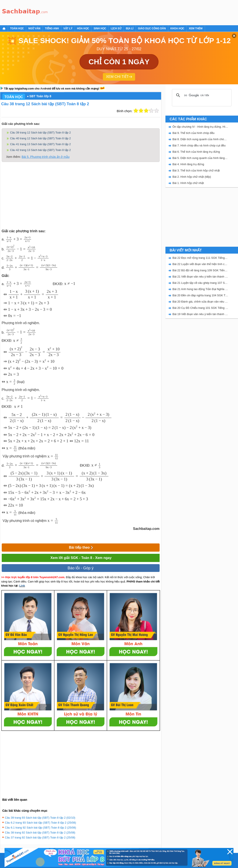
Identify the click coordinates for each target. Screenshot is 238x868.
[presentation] (18, 239)
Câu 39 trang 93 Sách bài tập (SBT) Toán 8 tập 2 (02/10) (40, 818)
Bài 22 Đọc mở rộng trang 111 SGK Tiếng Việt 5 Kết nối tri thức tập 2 (200, 258)
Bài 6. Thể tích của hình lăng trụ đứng (196, 152)
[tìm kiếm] (201, 95)
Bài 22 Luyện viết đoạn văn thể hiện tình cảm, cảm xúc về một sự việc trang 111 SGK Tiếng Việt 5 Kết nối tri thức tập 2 (200, 264)
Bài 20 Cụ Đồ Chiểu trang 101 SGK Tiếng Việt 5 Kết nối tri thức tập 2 (200, 308)
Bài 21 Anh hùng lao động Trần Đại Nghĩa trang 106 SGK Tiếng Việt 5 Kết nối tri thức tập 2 (200, 289)
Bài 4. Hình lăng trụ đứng (188, 164)
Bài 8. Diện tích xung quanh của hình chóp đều (200, 139)
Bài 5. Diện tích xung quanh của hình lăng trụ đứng (200, 158)
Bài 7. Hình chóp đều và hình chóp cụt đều (199, 145)
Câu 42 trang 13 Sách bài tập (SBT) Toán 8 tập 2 (40, 150)
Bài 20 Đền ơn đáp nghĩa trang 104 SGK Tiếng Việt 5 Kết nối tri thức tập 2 (200, 295)
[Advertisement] (129, 12)
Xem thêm (196, 28)
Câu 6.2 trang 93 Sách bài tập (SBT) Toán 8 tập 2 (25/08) (41, 823)
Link (22, 586)
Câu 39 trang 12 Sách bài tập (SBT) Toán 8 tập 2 (40, 133)
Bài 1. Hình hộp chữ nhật (188, 183)
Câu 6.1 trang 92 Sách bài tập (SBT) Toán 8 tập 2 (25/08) (41, 828)
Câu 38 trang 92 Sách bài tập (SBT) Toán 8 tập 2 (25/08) (40, 833)
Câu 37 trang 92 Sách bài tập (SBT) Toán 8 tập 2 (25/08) (40, 837)
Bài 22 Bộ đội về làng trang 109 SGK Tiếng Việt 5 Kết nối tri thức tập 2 (200, 270)
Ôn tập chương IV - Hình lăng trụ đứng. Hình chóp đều (200, 127)
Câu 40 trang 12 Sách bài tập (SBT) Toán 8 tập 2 (40, 138)
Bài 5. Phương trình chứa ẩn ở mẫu (46, 157)
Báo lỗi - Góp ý (81, 568)
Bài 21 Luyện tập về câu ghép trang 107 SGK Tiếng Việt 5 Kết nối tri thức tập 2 (200, 283)
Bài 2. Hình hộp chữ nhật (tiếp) (192, 177)
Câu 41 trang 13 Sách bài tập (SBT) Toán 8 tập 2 (40, 144)
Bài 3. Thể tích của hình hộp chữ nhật (196, 170)
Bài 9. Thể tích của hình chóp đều (194, 133)
